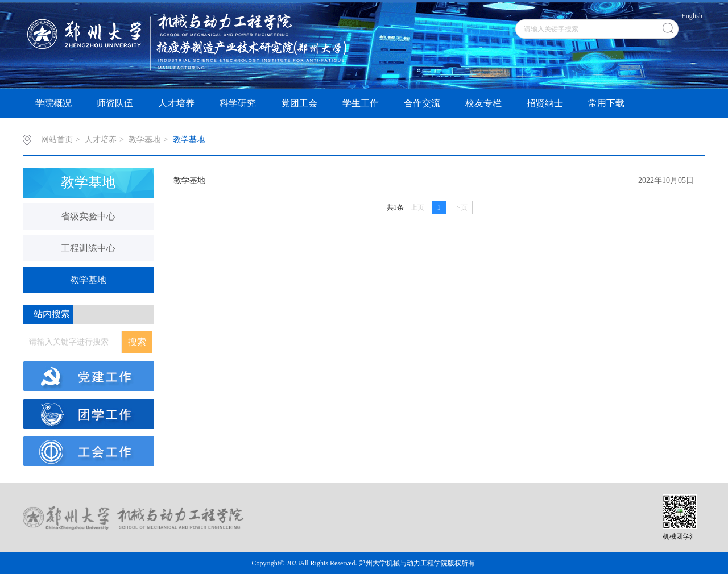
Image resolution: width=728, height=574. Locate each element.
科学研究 (238, 103)
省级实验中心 (88, 216)
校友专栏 (483, 103)
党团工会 (299, 103)
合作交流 (422, 103)
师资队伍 (115, 103)
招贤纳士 (545, 103)
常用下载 (606, 103)
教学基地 (144, 140)
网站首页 (57, 140)
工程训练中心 (88, 248)
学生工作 (361, 103)
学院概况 (53, 103)
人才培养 (176, 103)
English (692, 16)
